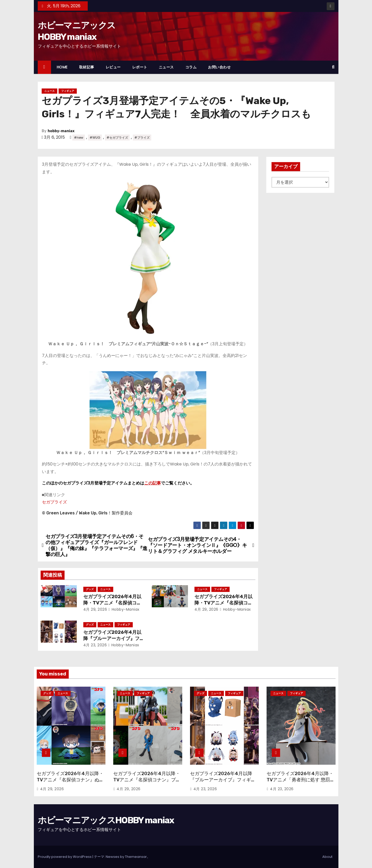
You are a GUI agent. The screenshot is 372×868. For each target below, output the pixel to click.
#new (79, 138)
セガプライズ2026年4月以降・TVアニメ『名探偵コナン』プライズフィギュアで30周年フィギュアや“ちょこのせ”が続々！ (147, 783)
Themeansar (136, 857)
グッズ (90, 589)
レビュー (113, 67)
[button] (333, 67)
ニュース (166, 67)
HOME (62, 67)
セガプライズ (54, 502)
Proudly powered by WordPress (65, 857)
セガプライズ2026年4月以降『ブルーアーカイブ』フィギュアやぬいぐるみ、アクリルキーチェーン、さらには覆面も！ (223, 783)
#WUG (95, 138)
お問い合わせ (219, 67)
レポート (140, 67)
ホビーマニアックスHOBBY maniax (106, 820)
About (327, 857)
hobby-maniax (61, 131)
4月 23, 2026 (95, 645)
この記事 (153, 483)
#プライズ (142, 138)
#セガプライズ (117, 138)
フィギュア (68, 91)
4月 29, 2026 (95, 609)
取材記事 (87, 67)
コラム (191, 67)
